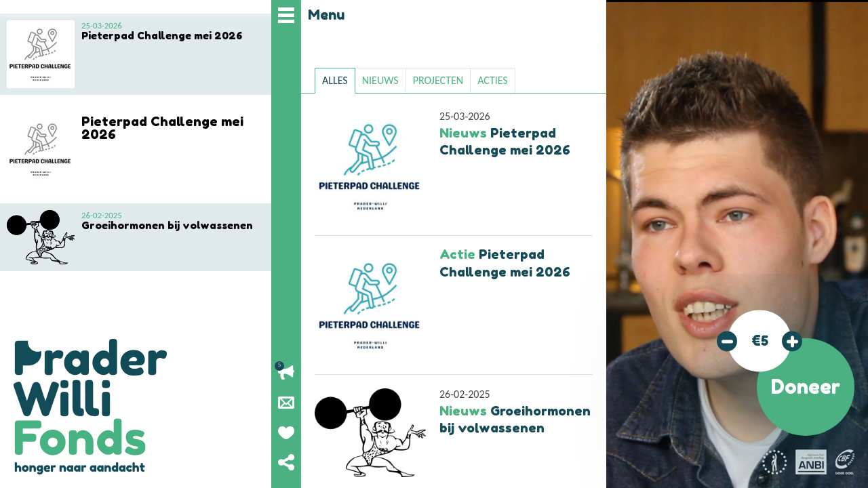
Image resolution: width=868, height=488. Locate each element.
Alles (335, 80)
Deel (286, 462)
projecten (438, 80)
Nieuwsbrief (286, 403)
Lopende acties (286, 373)
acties (493, 80)
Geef (286, 432)
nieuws (380, 80)
